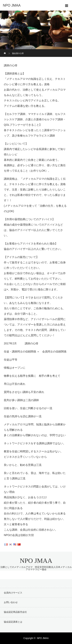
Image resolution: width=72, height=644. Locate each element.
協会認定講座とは (13, 622)
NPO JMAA (36, 561)
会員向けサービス (13, 593)
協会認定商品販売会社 (15, 612)
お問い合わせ (11, 602)
